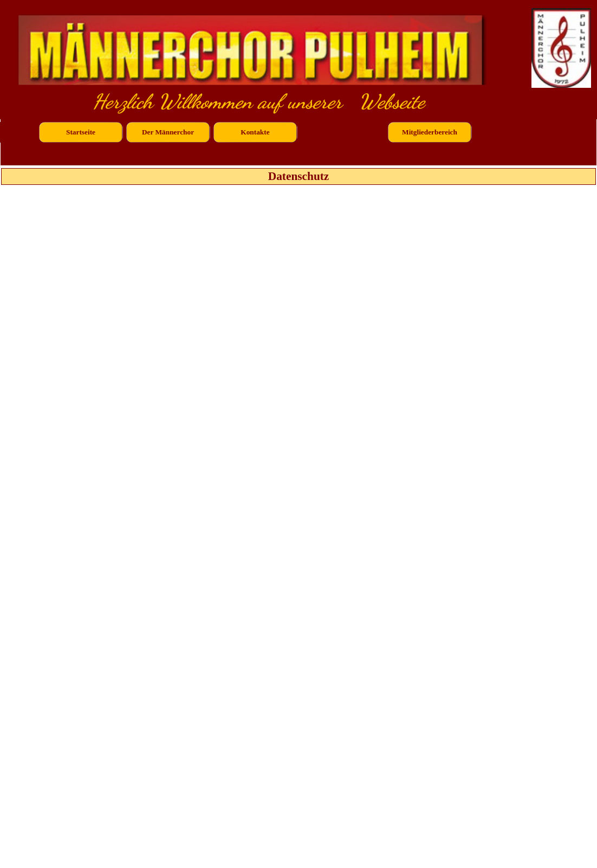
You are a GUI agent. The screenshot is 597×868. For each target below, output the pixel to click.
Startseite (81, 132)
